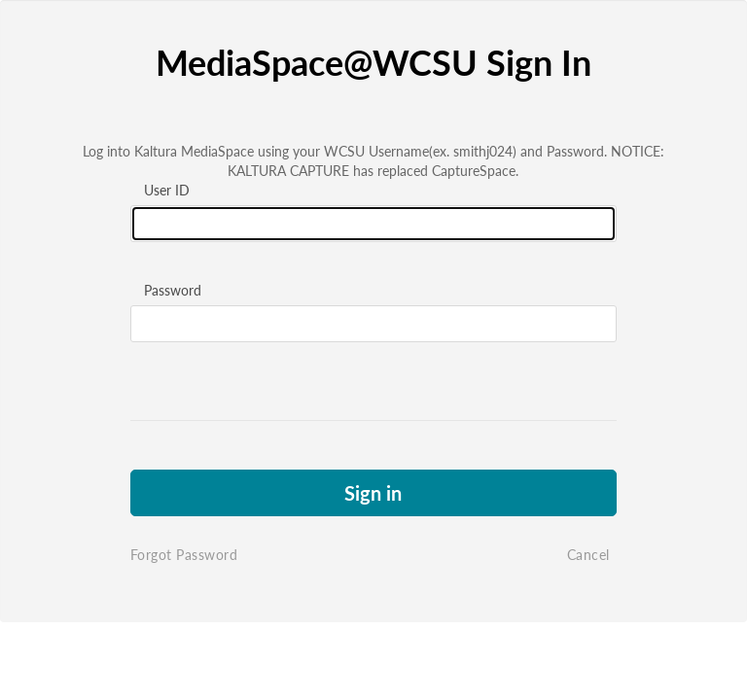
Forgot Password (184, 555)
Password (173, 290)
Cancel (588, 555)
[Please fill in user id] (373, 224)
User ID (167, 190)
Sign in (373, 493)
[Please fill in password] (373, 324)
